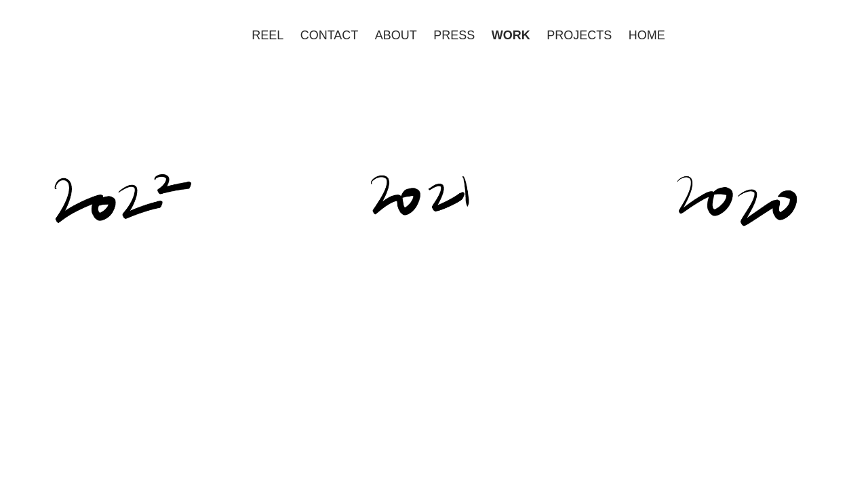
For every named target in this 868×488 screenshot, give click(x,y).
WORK (511, 35)
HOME (647, 35)
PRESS (454, 35)
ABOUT (396, 35)
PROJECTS (579, 35)
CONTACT (330, 35)
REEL (268, 35)
